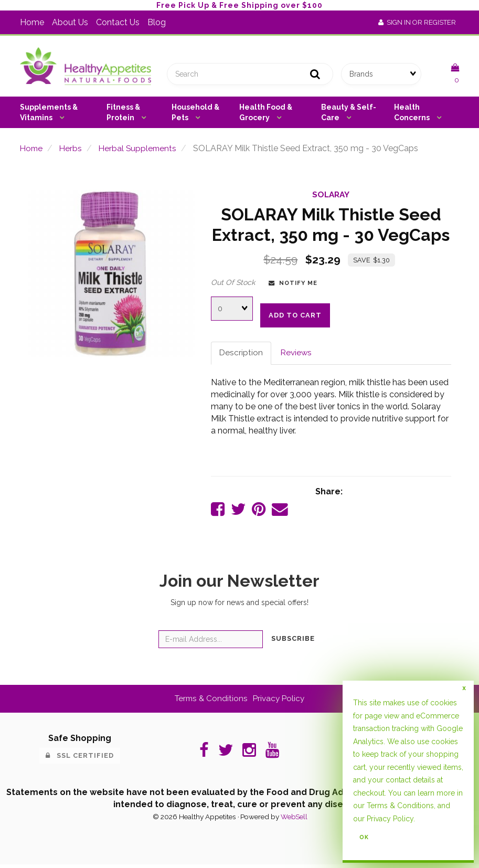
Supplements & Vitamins (49, 114)
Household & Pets (195, 114)
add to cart (295, 317)
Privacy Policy (280, 702)
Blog (157, 22)
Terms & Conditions (210, 702)
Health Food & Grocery (266, 114)
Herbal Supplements (141, 150)
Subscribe (293, 642)
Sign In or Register (417, 22)
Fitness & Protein (123, 114)
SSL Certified (80, 759)
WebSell (294, 820)
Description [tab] (241, 356)
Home (32, 22)
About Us (70, 22)
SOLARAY (331, 197)
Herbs (72, 150)
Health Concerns (413, 114)
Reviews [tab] (297, 356)
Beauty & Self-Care (349, 114)
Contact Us (118, 22)
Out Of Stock (233, 284)
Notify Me (293, 285)
